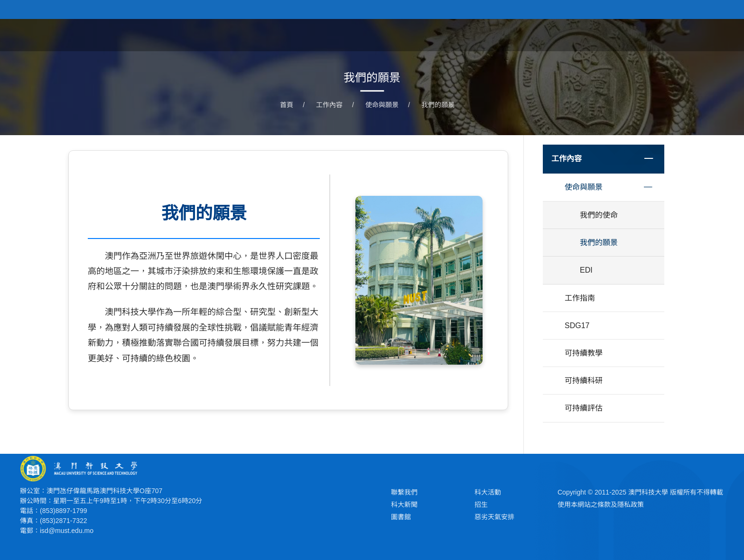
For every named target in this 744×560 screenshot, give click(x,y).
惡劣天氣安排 (494, 517)
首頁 (420, 35)
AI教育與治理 (565, 35)
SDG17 (667, 35)
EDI (586, 270)
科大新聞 (404, 505)
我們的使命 (599, 215)
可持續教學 (584, 353)
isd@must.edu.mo (67, 531)
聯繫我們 (404, 492)
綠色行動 (622, 35)
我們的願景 (438, 105)
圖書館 (401, 517)
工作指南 (580, 298)
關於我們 (460, 35)
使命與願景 (382, 105)
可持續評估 (584, 408)
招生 (481, 505)
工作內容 (509, 35)
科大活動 (488, 492)
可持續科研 (584, 381)
